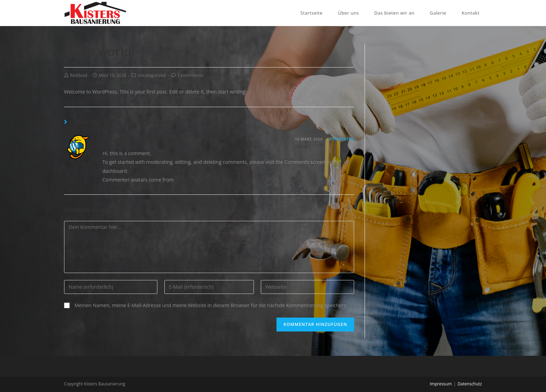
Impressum (441, 384)
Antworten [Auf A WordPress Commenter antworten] (342, 139)
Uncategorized (152, 75)
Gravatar (185, 180)
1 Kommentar (191, 75)
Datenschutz (470, 384)
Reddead (79, 75)
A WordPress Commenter (141, 139)
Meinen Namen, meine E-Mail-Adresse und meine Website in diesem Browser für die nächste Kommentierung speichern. (211, 305)
